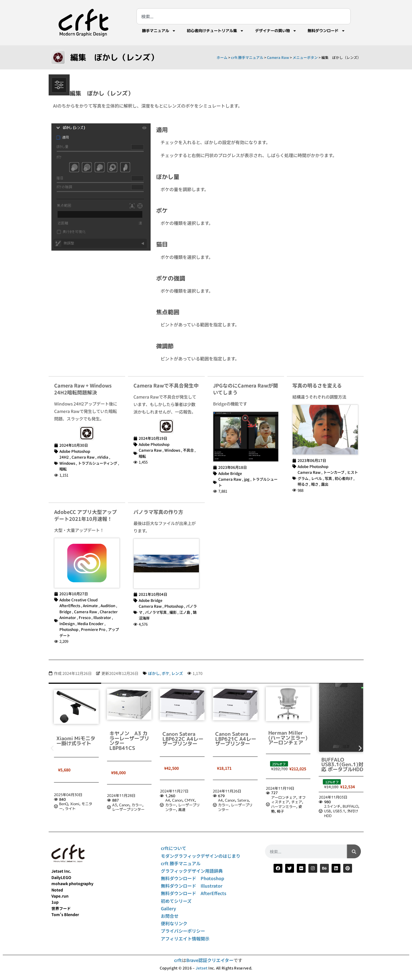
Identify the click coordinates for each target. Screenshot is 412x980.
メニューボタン (305, 57)
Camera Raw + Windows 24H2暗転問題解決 (83, 389)
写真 (328, 478)
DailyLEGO (61, 877)
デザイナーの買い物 (276, 31)
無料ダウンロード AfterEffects (194, 893)
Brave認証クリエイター (210, 960)
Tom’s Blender (65, 914)
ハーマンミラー (337, 807)
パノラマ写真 (156, 612)
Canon (177, 805)
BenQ (117, 804)
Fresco (85, 617)
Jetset (202, 968)
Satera (296, 800)
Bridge (65, 612)
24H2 (64, 457)
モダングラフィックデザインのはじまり (201, 856)
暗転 (63, 469)
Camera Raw (278, 57)
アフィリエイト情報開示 (185, 939)
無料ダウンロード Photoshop (192, 878)
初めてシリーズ (176, 901)
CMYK (242, 800)
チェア (350, 802)
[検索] (354, 851)
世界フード (61, 908)
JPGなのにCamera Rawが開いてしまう (246, 389)
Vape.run (60, 896)
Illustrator (102, 617)
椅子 (334, 811)
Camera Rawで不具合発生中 (166, 385)
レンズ (177, 673)
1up (55, 902)
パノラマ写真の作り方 (158, 512)
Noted (57, 890)
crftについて (174, 848)
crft (178, 960)
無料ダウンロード (326, 31)
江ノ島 (185, 612)
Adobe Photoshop (75, 451)
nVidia (103, 457)
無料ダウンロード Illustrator (192, 886)
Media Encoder (90, 623)
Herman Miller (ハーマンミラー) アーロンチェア (341, 738)
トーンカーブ (334, 472)
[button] (52, 748)
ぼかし (154, 673)
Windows (67, 463)
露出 (325, 484)
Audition (108, 605)
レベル (317, 478)
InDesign (67, 623)
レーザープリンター (181, 809)
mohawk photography (72, 883)
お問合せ (170, 916)
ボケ (166, 673)
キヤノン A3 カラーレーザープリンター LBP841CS (182, 741)
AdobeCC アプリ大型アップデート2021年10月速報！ (86, 515)
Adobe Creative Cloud (78, 600)
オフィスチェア (341, 800)
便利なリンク (174, 923)
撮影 (173, 612)
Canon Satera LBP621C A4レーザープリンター (289, 739)
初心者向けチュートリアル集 (215, 31)
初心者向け (344, 478)
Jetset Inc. (61, 871)
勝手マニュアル (159, 31)
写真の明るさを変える (317, 385)
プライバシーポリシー (183, 931)
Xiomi (128, 804)
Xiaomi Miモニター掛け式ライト (129, 741)
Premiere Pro (93, 629)
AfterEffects (70, 605)
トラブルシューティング (98, 463)
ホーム (222, 57)
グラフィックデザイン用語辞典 (192, 871)
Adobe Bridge (230, 473)
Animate (90, 605)
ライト (123, 809)
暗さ (315, 484)
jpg (247, 479)
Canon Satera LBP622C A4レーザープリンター (236, 739)
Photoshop (69, 629)
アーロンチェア (337, 797)
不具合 (188, 450)
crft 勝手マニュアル (247, 57)
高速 (235, 810)
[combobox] (244, 16)
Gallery (168, 908)
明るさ (303, 484)
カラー (190, 805)
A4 (220, 800)
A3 (168, 805)
